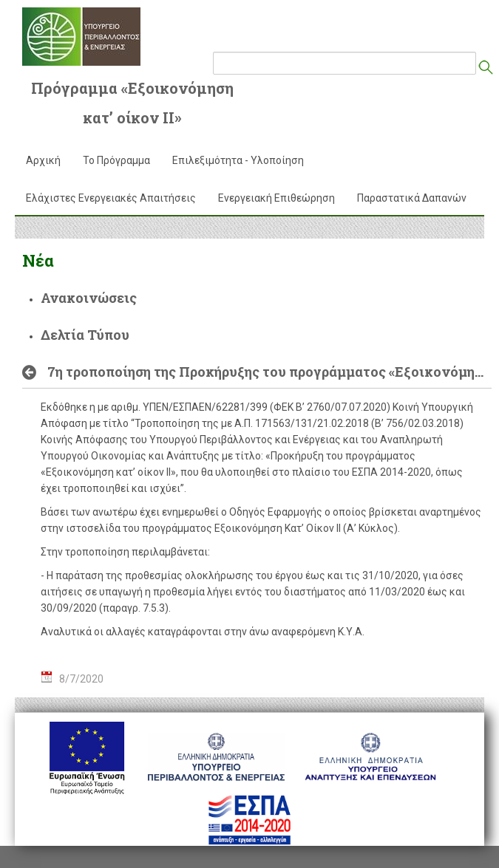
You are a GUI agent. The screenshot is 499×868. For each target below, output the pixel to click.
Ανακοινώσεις (89, 298)
